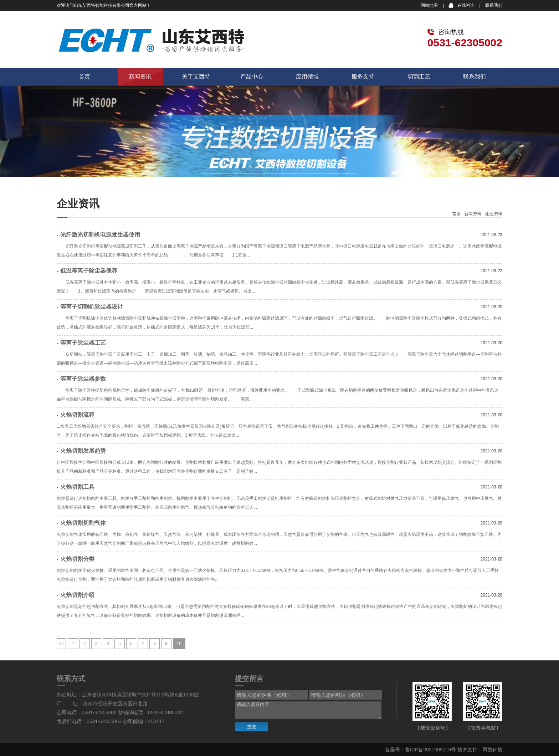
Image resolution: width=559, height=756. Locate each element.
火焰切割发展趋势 (83, 451)
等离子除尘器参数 (83, 379)
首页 (84, 77)
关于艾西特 (196, 77)
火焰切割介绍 (77, 595)
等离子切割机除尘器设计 (92, 307)
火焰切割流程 (77, 415)
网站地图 (429, 5)
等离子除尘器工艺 (83, 343)
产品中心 (252, 77)
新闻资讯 (140, 77)
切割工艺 (419, 77)
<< (61, 644)
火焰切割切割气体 (83, 523)
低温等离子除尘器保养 (89, 271)
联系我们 (494, 5)
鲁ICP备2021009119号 (430, 750)
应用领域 (307, 77)
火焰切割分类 (77, 559)
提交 (252, 727)
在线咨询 (466, 5)
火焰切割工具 (77, 487)
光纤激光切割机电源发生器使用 (100, 235)
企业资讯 (494, 214)
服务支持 (363, 77)
